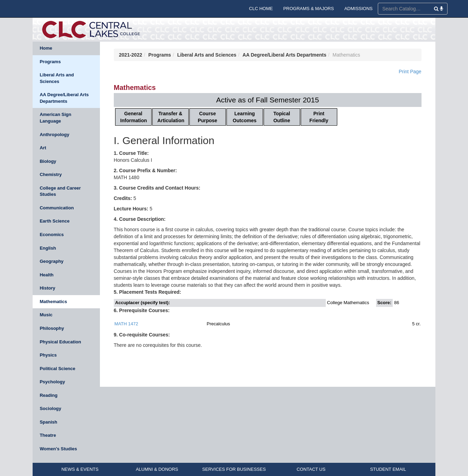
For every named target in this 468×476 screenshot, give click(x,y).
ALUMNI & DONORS (157, 469)
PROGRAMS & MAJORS (308, 9)
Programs (50, 62)
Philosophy (52, 328)
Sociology (50, 408)
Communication (57, 208)
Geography (52, 261)
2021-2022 (131, 55)
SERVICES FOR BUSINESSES (234, 469)
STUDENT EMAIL (388, 469)
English (48, 248)
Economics (52, 235)
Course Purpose (207, 117)
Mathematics (53, 302)
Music (46, 315)
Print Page (410, 72)
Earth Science (54, 221)
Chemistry (51, 174)
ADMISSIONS (358, 9)
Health (46, 275)
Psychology (52, 382)
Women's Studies (58, 449)
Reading (48, 395)
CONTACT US (311, 469)
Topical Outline (282, 117)
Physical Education (60, 342)
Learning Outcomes (245, 117)
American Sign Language (55, 118)
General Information (134, 117)
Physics (48, 355)
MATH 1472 (126, 324)
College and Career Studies (60, 191)
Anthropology (54, 135)
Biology (48, 161)
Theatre (48, 435)
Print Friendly (319, 117)
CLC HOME (261, 9)
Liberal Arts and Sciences (57, 78)
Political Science (57, 369)
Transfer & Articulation (171, 117)
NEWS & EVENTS (80, 469)
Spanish (48, 422)
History (47, 288)
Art (43, 148)
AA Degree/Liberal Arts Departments (64, 98)
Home (46, 48)
